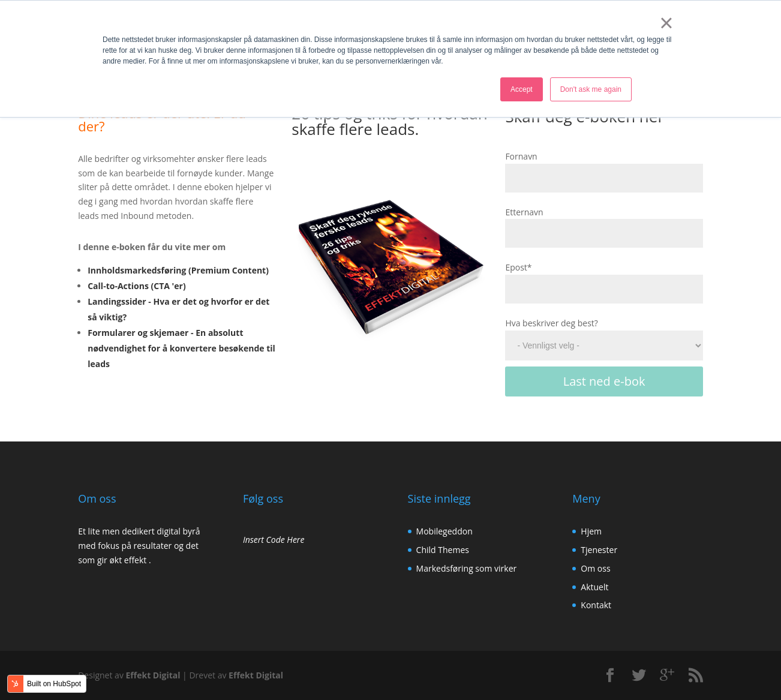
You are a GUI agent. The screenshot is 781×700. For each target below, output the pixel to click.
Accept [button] (522, 89)
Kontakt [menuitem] (596, 605)
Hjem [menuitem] (591, 531)
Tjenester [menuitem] (599, 550)
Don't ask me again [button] (591, 89)
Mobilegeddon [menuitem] (444, 531)
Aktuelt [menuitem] (594, 587)
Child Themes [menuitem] (443, 550)
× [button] (666, 23)
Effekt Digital (153, 675)
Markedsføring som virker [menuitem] (467, 568)
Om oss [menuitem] (595, 568)
